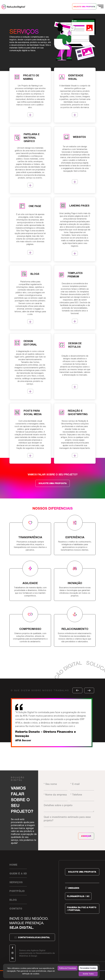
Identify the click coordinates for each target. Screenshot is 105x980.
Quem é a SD (18, 874)
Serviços (16, 882)
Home (13, 865)
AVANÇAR (86, 836)
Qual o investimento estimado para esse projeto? (69, 821)
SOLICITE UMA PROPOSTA (84, 7)
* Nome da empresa (56, 797)
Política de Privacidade (68, 968)
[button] (77, 690)
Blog (13, 900)
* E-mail (82, 786)
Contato (16, 909)
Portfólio (17, 891)
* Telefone (82, 797)
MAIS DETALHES (30, 115)
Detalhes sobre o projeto (69, 808)
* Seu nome (56, 786)
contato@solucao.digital (32, 937)
